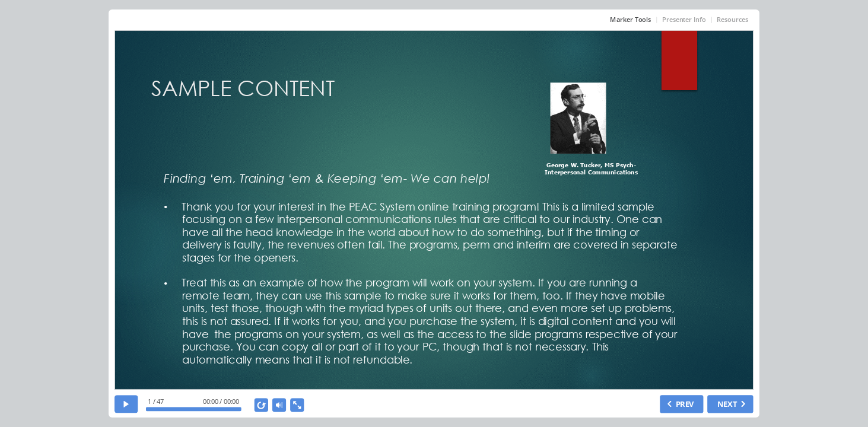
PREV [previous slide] (685, 404)
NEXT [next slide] (727, 404)
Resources (733, 19)
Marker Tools (631, 19)
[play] (126, 404)
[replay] (262, 406)
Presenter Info (684, 19)
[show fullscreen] (297, 406)
